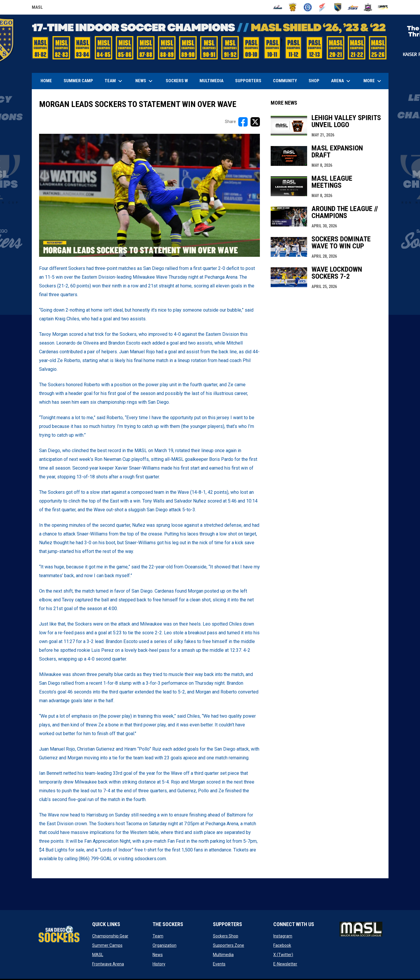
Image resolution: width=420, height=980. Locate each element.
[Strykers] (368, 7)
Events (219, 964)
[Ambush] (278, 7)
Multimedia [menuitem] (211, 81)
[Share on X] (255, 122)
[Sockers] (338, 7)
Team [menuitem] (114, 81)
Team (158, 936)
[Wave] (383, 7)
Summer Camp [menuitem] (78, 81)
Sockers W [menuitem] (177, 81)
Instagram (283, 936)
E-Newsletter (285, 964)
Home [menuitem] (46, 81)
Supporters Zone (229, 945)
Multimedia (223, 955)
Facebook (282, 945)
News (158, 955)
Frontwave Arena (108, 964)
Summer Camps (107, 945)
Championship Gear (110, 936)
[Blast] (293, 7)
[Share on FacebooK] (243, 122)
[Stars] (353, 7)
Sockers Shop (226, 936)
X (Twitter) (283, 955)
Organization (164, 945)
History (159, 964)
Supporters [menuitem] (248, 81)
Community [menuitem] (285, 81)
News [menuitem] (145, 81)
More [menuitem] (373, 81)
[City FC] (308, 7)
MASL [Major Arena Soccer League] (37, 8)
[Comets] (323, 7)
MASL (98, 955)
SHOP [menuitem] (316, 81)
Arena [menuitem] (344, 81)
